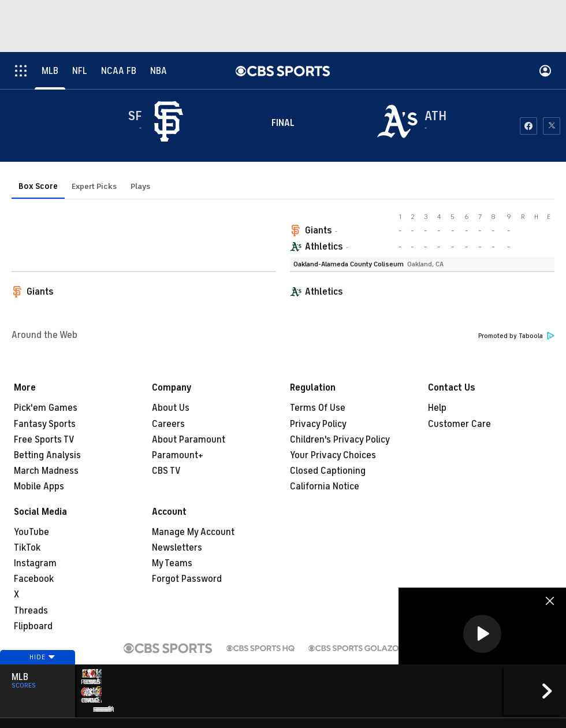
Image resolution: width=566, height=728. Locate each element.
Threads (31, 611)
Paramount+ (178, 455)
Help (437, 408)
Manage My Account (193, 532)
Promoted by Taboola (516, 336)
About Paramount (189, 440)
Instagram (35, 563)
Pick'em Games (46, 408)
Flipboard (33, 626)
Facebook (34, 579)
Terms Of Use (318, 408)
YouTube (31, 532)
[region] (482, 635)
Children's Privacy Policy (340, 440)
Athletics (324, 247)
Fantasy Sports (45, 424)
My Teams (172, 563)
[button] (482, 634)
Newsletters (177, 548)
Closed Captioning (328, 471)
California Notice (325, 486)
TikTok (27, 548)
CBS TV (166, 471)
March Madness (46, 471)
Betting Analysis (47, 455)
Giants (318, 231)
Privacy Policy (318, 424)
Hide (38, 672)
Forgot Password (187, 579)
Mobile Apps (39, 486)
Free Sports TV (44, 440)
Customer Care (459, 424)
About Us (171, 408)
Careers (168, 424)
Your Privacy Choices (333, 455)
